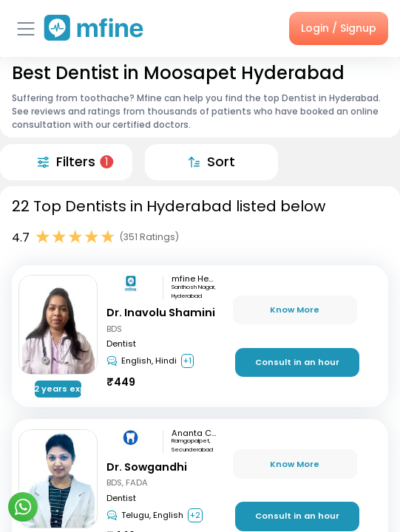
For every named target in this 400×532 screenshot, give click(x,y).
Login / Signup (339, 28)
